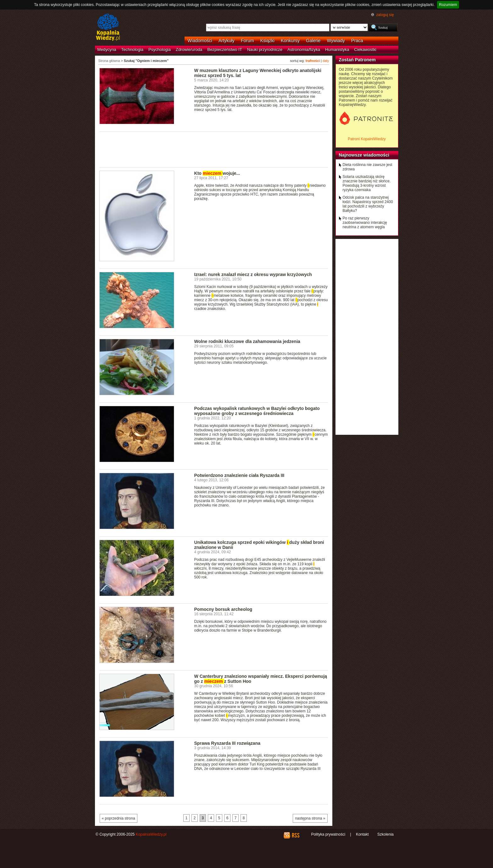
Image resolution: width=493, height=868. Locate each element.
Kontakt (362, 834)
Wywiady (336, 41)
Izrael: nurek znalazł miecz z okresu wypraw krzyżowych (253, 274)
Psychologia (160, 50)
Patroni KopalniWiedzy (367, 139)
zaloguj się (385, 15)
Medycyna (107, 50)
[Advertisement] (214, 149)
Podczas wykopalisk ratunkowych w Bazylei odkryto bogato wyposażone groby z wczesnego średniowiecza (257, 411)
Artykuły (227, 41)
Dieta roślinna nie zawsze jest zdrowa (368, 167)
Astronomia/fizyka (304, 50)
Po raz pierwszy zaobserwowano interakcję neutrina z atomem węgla (365, 223)
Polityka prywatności (328, 834)
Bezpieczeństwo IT (225, 50)
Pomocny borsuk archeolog (223, 609)
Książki (268, 41)
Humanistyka (337, 50)
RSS (295, 835)
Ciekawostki (365, 50)
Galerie (313, 41)
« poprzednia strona (119, 818)
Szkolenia (385, 834)
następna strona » (310, 818)
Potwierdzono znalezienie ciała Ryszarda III (239, 475)
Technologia (132, 50)
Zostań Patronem (357, 60)
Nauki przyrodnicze (265, 50)
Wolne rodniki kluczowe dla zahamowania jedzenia (247, 341)
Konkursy (290, 41)
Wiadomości (200, 41)
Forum (247, 41)
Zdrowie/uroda (189, 50)
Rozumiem (448, 5)
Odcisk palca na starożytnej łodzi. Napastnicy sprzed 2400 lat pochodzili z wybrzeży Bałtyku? (368, 204)
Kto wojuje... (217, 173)
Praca (357, 41)
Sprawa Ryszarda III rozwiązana (227, 743)
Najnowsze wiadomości (364, 155)
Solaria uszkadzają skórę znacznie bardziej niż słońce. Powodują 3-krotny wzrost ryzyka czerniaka (367, 183)
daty (326, 61)
